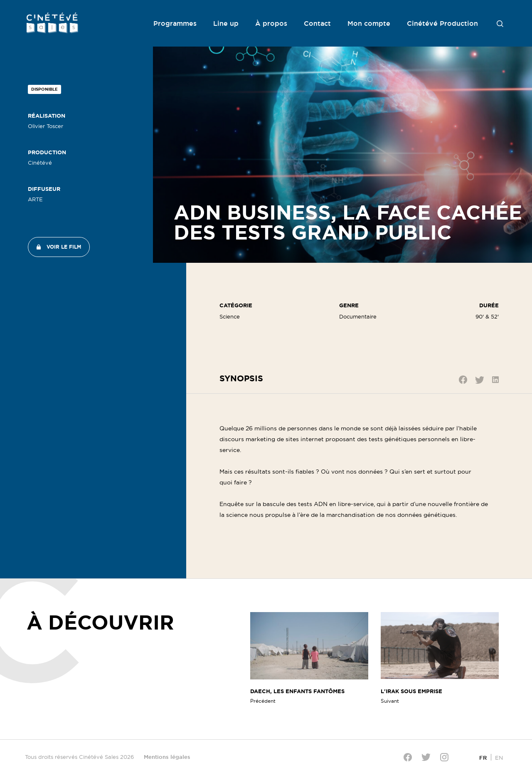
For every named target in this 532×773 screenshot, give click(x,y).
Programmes (175, 23)
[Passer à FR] (483, 757)
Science (230, 316)
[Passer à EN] (499, 757)
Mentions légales (167, 757)
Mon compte (369, 23)
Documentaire (358, 316)
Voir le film (64, 247)
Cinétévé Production (442, 23)
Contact (317, 23)
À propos (271, 23)
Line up (226, 23)
